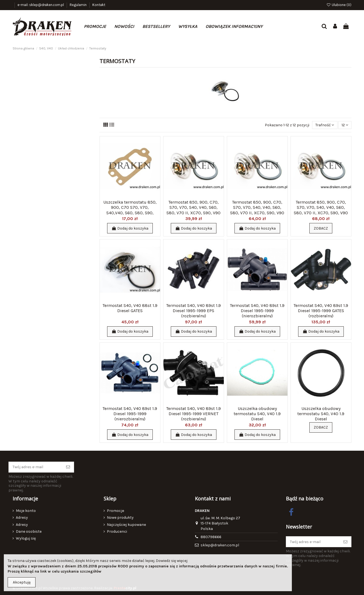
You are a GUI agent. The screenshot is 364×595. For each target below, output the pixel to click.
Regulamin (79, 5)
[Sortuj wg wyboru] (325, 125)
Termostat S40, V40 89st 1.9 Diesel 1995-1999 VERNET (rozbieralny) (193, 414)
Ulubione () (339, 5)
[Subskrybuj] (68, 467)
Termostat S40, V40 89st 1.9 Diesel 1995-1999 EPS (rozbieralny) (193, 311)
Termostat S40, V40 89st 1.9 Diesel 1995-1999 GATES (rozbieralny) (321, 311)
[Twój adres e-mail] (36, 467)
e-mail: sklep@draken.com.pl (41, 5)
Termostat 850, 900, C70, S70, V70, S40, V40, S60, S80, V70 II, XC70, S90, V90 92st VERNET (193, 210)
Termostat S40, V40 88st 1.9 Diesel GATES (130, 308)
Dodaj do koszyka (130, 228)
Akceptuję (22, 582)
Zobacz (321, 228)
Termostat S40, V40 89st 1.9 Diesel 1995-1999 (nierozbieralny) (257, 311)
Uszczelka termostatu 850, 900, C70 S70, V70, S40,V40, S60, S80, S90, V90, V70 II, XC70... (130, 210)
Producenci (117, 531)
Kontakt (99, 5)
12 (345, 125)
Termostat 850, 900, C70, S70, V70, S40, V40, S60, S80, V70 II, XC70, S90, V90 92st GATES (257, 210)
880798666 (211, 537)
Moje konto (26, 511)
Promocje (115, 511)
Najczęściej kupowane (126, 525)
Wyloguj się (26, 538)
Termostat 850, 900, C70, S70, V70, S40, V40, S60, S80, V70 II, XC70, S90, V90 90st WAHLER (321, 210)
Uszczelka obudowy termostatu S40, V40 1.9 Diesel (257, 414)
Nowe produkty (120, 518)
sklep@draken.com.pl (220, 545)
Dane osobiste (29, 531)
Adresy (22, 518)
